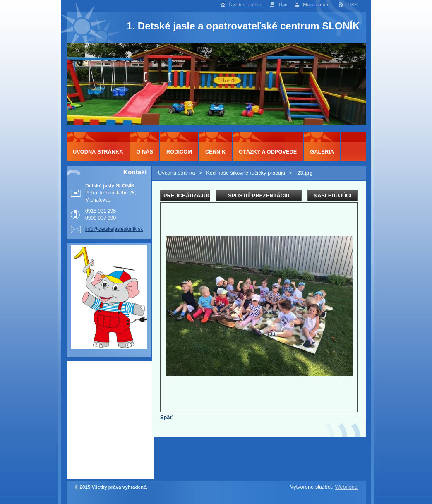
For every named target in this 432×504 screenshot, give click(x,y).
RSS (353, 5)
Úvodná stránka (246, 5)
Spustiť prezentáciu (259, 196)
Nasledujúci (332, 196)
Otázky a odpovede (268, 152)
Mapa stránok (317, 5)
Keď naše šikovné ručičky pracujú (246, 173)
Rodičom (179, 152)
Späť (166, 417)
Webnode (346, 487)
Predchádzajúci (187, 196)
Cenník (215, 152)
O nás (145, 152)
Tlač (283, 5)
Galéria (322, 152)
